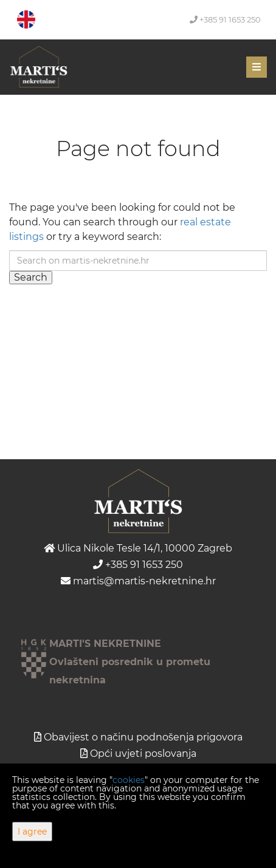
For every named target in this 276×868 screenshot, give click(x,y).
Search (31, 277)
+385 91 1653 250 (225, 19)
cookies (129, 780)
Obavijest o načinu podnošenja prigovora (143, 737)
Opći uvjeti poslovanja (143, 754)
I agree (32, 832)
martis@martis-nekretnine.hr (138, 581)
